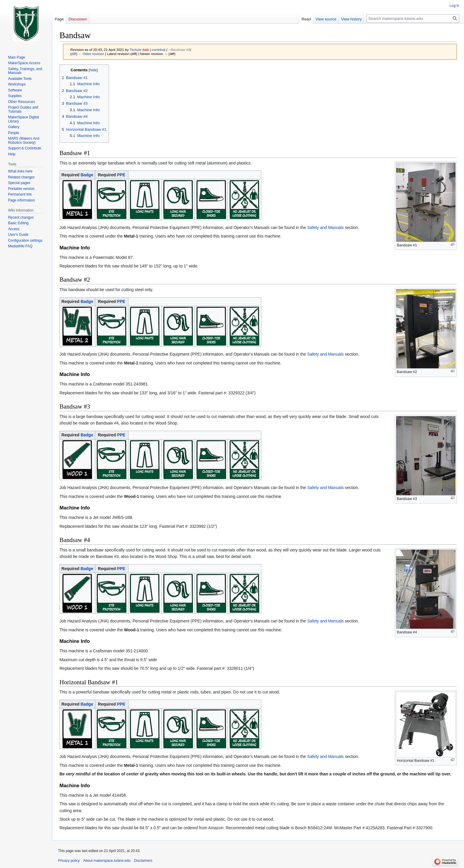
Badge (87, 175)
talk (146, 50)
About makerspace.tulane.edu (107, 861)
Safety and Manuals (326, 228)
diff (74, 54)
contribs (158, 50)
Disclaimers (143, 861)
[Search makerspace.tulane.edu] (413, 18)
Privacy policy (69, 861)
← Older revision (91, 54)
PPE (121, 175)
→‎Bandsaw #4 (178, 50)
